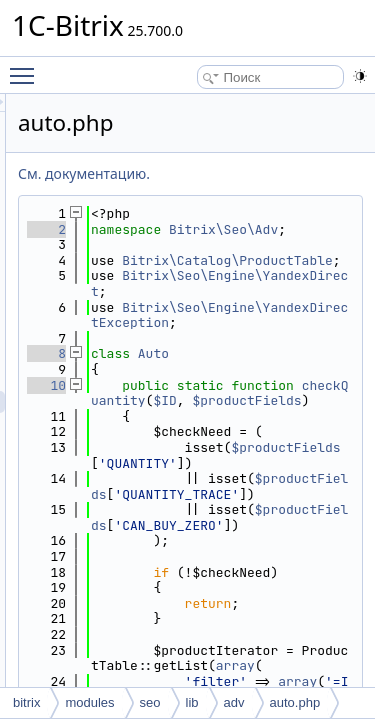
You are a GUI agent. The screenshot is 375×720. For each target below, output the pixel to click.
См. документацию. (197, 173)
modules (89, 702)
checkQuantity (274, 455)
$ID (254, 463)
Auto (266, 400)
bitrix (26, 702)
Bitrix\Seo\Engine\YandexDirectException (274, 354)
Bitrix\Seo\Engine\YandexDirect (274, 315)
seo (150, 702)
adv (234, 702)
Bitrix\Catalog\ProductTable (274, 283)
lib (192, 702)
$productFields (266, 556)
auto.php (295, 702)
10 (159, 431)
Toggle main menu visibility (27, 67)
